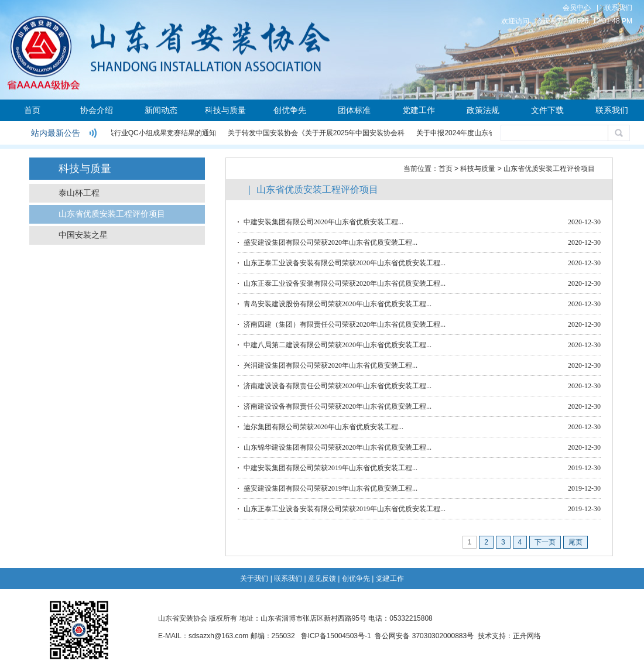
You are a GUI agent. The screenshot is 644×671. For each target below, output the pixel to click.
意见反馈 (322, 578)
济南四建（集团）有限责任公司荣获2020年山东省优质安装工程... (345, 324)
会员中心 (577, 8)
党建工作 (419, 110)
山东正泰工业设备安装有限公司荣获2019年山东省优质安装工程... (345, 509)
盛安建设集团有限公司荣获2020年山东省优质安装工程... (330, 242)
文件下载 (547, 110)
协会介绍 (97, 110)
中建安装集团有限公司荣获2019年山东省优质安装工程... (330, 468)
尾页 (576, 542)
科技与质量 (225, 110)
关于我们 (254, 578)
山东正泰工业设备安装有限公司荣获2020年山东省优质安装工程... (345, 263)
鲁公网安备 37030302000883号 (424, 636)
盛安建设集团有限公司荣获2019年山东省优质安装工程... (330, 488)
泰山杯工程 (79, 193)
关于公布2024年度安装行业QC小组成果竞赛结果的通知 (130, 133)
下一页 (545, 542)
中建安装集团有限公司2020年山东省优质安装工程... (323, 222)
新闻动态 (161, 110)
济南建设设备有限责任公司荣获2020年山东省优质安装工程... (338, 386)
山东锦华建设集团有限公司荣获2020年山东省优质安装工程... (338, 447)
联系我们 (618, 8)
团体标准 (354, 110)
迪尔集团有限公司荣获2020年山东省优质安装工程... (323, 427)
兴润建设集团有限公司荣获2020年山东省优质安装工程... (330, 365)
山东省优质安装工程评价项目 (112, 214)
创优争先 (290, 110)
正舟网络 (527, 636)
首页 (32, 110)
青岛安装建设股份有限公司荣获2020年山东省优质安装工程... (338, 304)
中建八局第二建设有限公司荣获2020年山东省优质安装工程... (338, 345)
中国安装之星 (83, 235)
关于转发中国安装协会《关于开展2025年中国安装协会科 (317, 133)
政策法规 (483, 110)
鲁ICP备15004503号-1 (336, 636)
